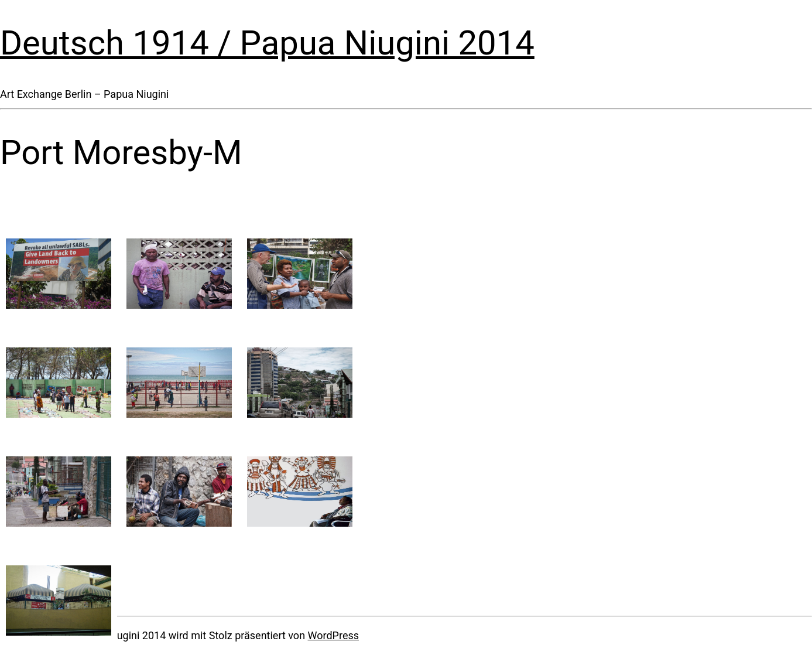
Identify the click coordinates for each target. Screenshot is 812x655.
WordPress (333, 635)
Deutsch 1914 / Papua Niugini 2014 (267, 43)
